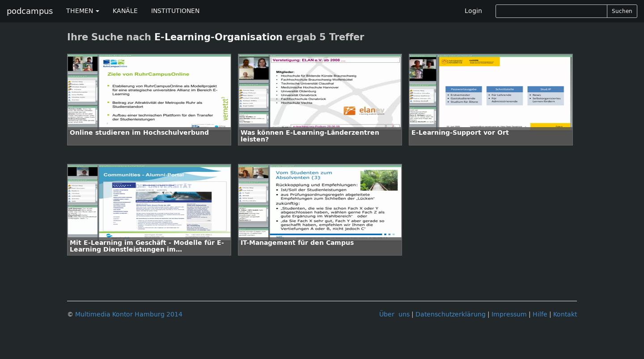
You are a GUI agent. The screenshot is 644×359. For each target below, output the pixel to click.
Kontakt (565, 314)
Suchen (622, 11)
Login (473, 11)
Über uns (394, 314)
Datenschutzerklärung (451, 314)
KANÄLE (125, 11)
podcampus (30, 11)
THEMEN (83, 11)
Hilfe (540, 314)
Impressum (509, 314)
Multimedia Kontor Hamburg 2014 (129, 314)
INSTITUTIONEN (175, 11)
